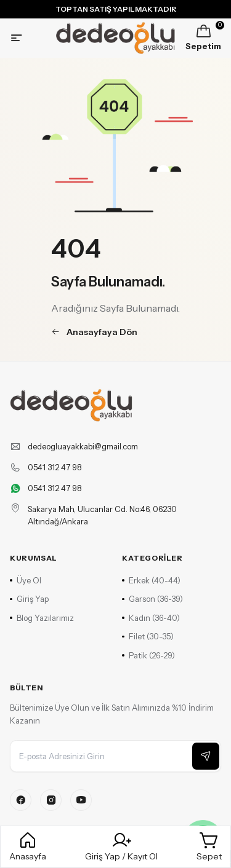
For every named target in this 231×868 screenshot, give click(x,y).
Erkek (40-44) (151, 580)
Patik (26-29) (148, 655)
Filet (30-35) (148, 636)
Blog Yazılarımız (42, 618)
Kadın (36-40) (151, 618)
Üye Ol (26, 580)
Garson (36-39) (152, 599)
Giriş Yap (29, 599)
